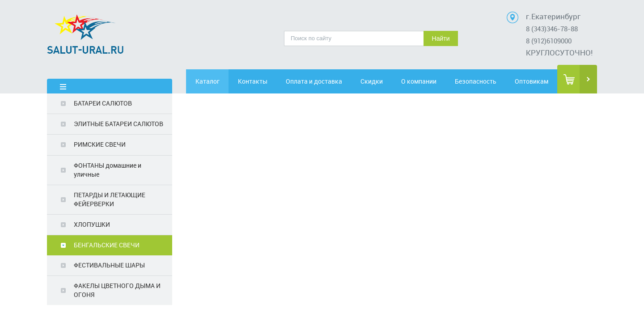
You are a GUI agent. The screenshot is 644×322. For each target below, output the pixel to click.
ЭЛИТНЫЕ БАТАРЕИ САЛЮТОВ (119, 124)
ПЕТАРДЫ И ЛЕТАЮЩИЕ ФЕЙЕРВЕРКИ (110, 199)
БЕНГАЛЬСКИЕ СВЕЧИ (107, 245)
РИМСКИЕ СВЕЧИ (100, 144)
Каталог (212, 81)
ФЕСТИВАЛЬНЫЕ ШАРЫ (109, 265)
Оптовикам (532, 81)
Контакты (263, 81)
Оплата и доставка (321, 81)
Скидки (379, 81)
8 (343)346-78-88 (552, 29)
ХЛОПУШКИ (92, 224)
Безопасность (481, 81)
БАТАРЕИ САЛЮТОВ (103, 103)
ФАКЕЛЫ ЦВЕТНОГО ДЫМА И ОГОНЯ (117, 290)
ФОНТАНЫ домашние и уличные (108, 170)
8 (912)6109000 (549, 41)
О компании (430, 81)
